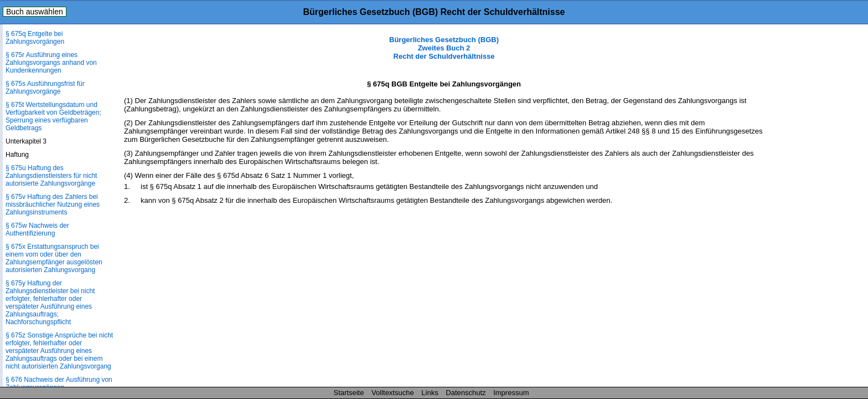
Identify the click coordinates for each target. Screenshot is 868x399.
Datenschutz (466, 393)
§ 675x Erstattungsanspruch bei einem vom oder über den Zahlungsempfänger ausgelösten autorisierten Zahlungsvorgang (54, 258)
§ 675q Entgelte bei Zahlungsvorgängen (35, 38)
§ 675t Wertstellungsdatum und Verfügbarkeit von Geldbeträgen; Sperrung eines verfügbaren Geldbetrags (53, 116)
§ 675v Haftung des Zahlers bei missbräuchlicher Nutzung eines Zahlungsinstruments (53, 204)
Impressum (511, 393)
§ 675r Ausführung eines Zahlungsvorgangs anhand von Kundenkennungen (51, 63)
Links (430, 393)
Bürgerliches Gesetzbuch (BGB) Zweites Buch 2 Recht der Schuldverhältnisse (444, 48)
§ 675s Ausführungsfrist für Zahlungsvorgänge (45, 88)
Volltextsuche (393, 393)
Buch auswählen (35, 12)
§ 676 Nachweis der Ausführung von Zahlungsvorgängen (59, 383)
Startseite (349, 393)
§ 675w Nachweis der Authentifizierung (37, 229)
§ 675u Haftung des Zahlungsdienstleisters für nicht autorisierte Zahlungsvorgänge (51, 176)
